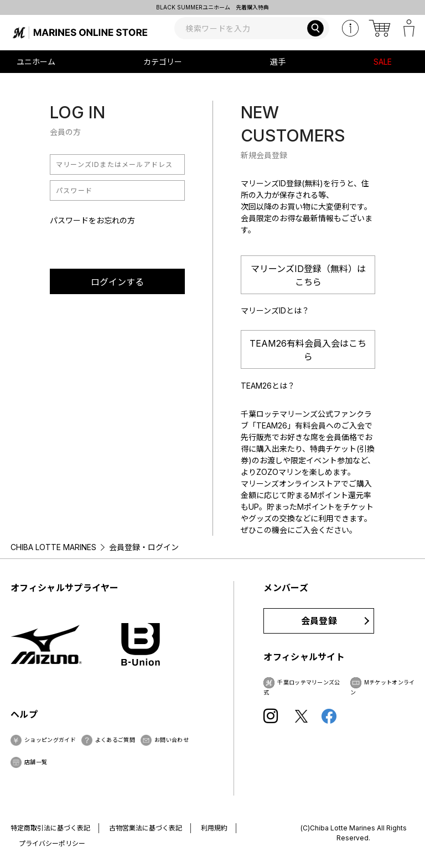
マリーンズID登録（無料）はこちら (308, 275)
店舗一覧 (36, 762)
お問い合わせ (172, 740)
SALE (383, 62)
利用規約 (214, 828)
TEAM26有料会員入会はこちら (308, 350)
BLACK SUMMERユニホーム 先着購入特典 (212, 7)
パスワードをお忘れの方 (92, 220)
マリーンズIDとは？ (275, 310)
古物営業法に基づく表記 (146, 828)
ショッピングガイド (50, 740)
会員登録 (319, 621)
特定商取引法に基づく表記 (50, 828)
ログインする (117, 282)
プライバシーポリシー (52, 843)
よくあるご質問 (115, 740)
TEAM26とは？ (268, 386)
